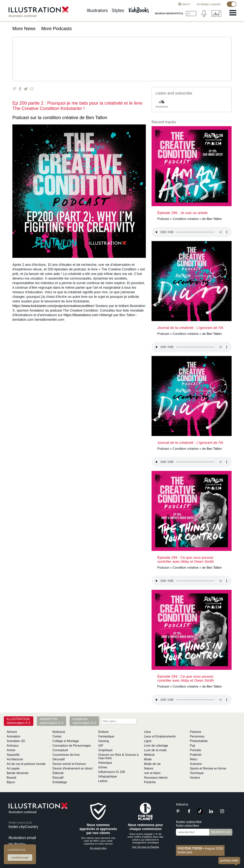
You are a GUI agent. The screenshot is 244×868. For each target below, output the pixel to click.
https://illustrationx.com (81, 315)
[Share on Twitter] (26, 89)
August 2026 (200, 848)
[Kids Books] (139, 10)
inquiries (215, 4)
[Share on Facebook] (20, 89)
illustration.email (22, 838)
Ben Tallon (97, 117)
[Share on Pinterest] (14, 89)
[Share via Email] (32, 89)
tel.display (202, 4)
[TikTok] (200, 813)
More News (24, 28)
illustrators (97, 11)
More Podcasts (56, 28)
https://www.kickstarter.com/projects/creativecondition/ (53, 306)
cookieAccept (20, 858)
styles (118, 11)
